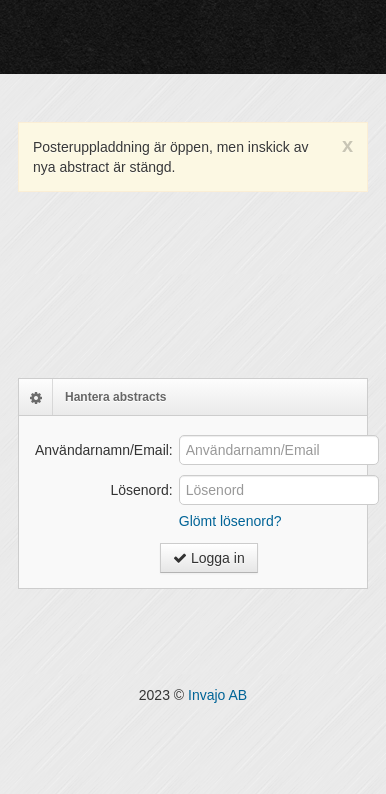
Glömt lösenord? (230, 521)
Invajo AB (217, 695)
